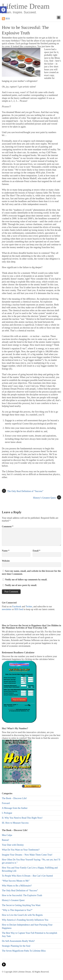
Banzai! (6, 840)
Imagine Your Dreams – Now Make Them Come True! (27, 855)
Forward (6, 803)
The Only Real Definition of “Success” (23, 491)
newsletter (7, 609)
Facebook (17, 606)
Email (36, 551)
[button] (3, 10)
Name (6, 551)
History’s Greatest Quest (47, 498)
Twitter (29, 606)
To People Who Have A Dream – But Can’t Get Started (27, 876)
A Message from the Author (15, 808)
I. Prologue (7, 813)
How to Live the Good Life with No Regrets (22, 915)
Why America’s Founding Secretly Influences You (25, 920)
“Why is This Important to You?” (17, 910)
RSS (8, 19)
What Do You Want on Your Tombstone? (21, 850)
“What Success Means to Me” (16, 881)
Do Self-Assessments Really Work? (18, 941)
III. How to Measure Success (15, 823)
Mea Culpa (7, 835)
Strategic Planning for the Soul (16, 946)
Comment (8, 526)
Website (6, 561)
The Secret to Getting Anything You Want (21, 905)
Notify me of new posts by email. (21, 585)
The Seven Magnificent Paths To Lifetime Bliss (24, 951)
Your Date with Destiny (13, 845)
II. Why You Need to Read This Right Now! (22, 818)
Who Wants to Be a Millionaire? (17, 886)
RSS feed (19, 609)
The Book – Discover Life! (14, 798)
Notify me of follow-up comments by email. (26, 580)
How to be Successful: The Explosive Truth (22, 895)
